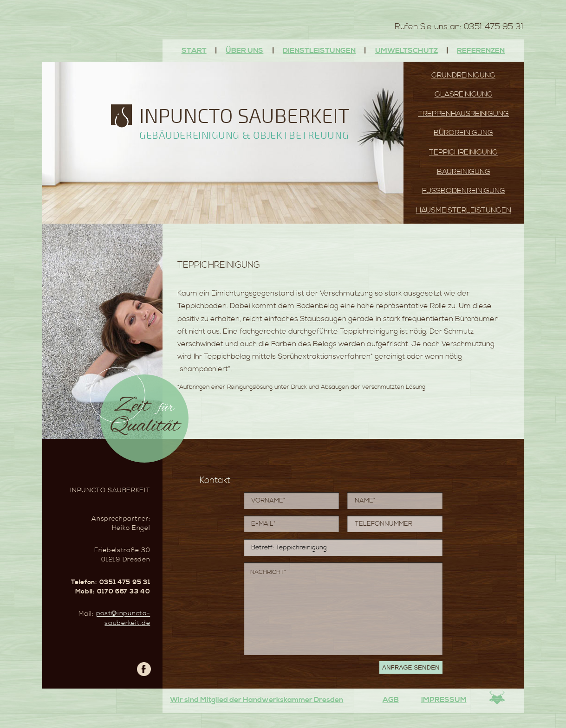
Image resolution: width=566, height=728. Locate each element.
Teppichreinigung (463, 152)
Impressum (444, 700)
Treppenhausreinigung (463, 114)
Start (194, 51)
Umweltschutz (407, 51)
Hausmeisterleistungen (464, 210)
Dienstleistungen (319, 51)
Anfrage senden (411, 667)
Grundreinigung (463, 75)
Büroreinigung (463, 133)
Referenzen (481, 51)
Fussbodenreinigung (464, 191)
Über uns (244, 51)
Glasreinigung (464, 94)
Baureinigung (464, 172)
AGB (391, 700)
